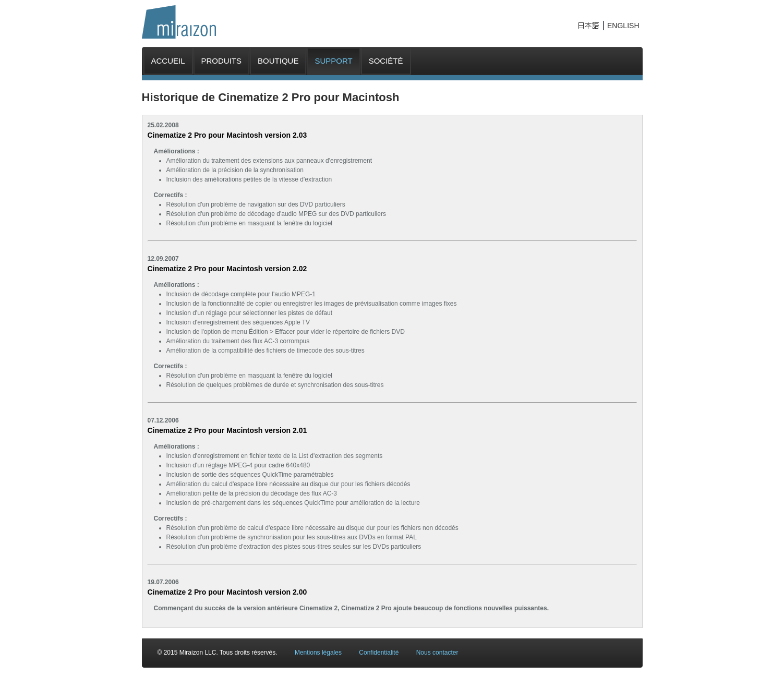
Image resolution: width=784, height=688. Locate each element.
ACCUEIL (168, 61)
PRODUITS (222, 61)
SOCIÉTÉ (386, 61)
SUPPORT (333, 61)
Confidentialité (379, 653)
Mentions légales (318, 653)
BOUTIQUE (278, 61)
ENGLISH (623, 26)
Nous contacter (437, 653)
